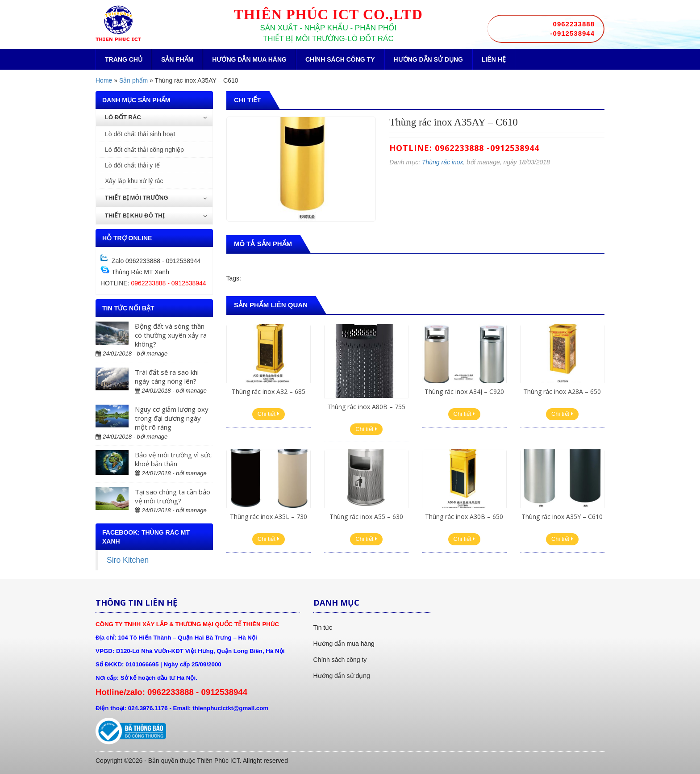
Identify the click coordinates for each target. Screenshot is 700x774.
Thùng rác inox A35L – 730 (269, 517)
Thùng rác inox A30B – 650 (464, 517)
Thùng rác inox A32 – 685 (269, 391)
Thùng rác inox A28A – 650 (562, 391)
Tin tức (323, 628)
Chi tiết (269, 414)
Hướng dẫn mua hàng (249, 59)
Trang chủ (124, 59)
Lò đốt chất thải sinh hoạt (140, 134)
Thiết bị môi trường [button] (156, 198)
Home (104, 80)
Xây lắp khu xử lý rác (134, 181)
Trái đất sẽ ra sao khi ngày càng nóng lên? (167, 377)
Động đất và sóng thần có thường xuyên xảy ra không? (171, 335)
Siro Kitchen (128, 560)
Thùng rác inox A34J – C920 (464, 391)
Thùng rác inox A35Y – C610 (562, 517)
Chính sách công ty (340, 59)
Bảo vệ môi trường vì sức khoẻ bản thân (173, 459)
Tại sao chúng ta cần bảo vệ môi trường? (173, 496)
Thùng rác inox (443, 162)
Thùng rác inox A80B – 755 (366, 407)
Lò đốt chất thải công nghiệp (144, 150)
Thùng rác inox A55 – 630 (366, 517)
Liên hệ (494, 59)
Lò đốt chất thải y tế (132, 165)
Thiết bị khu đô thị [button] (156, 215)
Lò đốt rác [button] (156, 117)
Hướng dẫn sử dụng (428, 59)
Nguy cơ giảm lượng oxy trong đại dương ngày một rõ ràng (172, 418)
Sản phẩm (177, 59)
